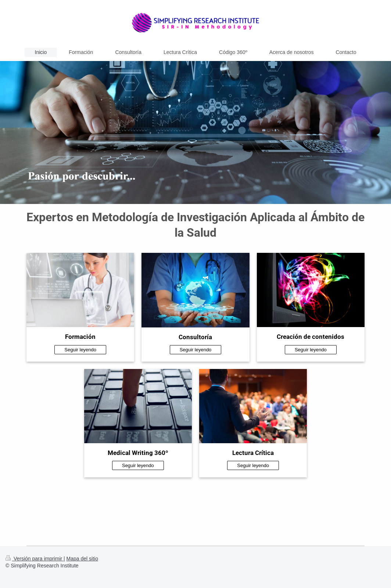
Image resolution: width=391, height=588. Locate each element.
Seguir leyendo (80, 350)
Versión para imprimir (35, 559)
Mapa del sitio (82, 559)
